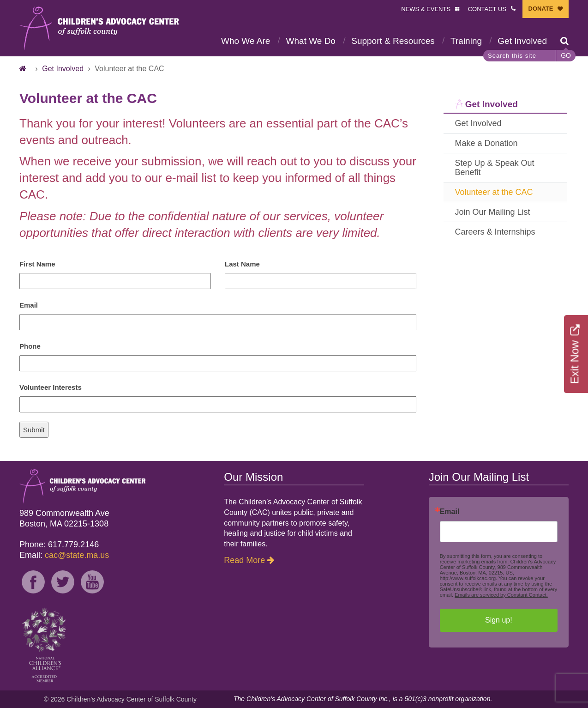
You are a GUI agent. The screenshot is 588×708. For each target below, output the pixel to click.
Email (29, 305)
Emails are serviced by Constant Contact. (501, 595)
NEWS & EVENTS (426, 9)
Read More (244, 560)
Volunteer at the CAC (494, 192)
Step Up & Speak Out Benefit (495, 168)
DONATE (541, 9)
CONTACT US (487, 9)
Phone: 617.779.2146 (59, 545)
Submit (34, 430)
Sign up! (499, 620)
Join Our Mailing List (493, 212)
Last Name (242, 264)
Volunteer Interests (51, 387)
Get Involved (522, 41)
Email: (64, 555)
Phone (30, 346)
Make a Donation (486, 143)
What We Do (311, 41)
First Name (37, 264)
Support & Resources (393, 41)
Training (466, 41)
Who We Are (246, 41)
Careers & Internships (495, 232)
